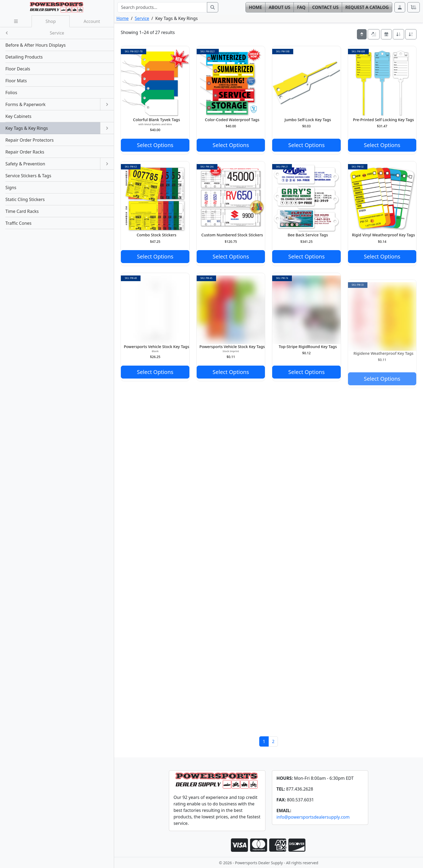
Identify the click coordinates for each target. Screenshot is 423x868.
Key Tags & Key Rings (27, 128)
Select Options (155, 145)
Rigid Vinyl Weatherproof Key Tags (383, 235)
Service (142, 18)
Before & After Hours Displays (35, 45)
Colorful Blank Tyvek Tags (156, 120)
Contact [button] (325, 7)
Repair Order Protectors (30, 140)
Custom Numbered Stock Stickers (232, 235)
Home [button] (255, 7)
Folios (11, 93)
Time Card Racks (22, 211)
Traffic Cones (18, 223)
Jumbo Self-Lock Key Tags (308, 120)
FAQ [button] (301, 7)
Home (122, 18)
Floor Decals (18, 69)
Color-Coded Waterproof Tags (232, 120)
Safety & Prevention (25, 164)
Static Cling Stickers (25, 199)
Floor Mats (16, 81)
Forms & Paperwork (25, 104)
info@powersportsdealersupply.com (313, 817)
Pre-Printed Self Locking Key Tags (383, 120)
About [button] (279, 7)
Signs (11, 188)
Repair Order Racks (25, 152)
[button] (400, 7)
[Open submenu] (107, 104)
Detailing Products (24, 57)
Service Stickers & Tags (28, 176)
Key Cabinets (18, 116)
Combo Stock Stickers (157, 235)
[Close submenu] (7, 33)
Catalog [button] (367, 7)
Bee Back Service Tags (308, 235)
